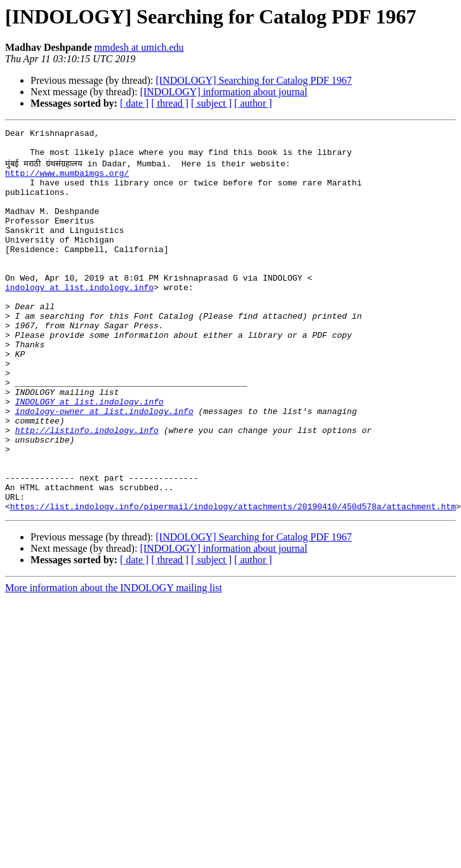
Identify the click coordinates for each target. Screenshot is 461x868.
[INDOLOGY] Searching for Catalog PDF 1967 (254, 80)
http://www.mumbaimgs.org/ (67, 180)
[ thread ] (170, 103)
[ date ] (134, 103)
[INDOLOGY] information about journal (224, 92)
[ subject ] (211, 103)
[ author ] (253, 103)
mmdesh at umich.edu (139, 47)
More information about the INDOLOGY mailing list (114, 662)
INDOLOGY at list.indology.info (90, 455)
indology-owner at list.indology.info (104, 466)
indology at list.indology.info (79, 317)
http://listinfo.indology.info (87, 489)
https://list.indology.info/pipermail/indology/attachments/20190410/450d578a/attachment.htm (233, 580)
